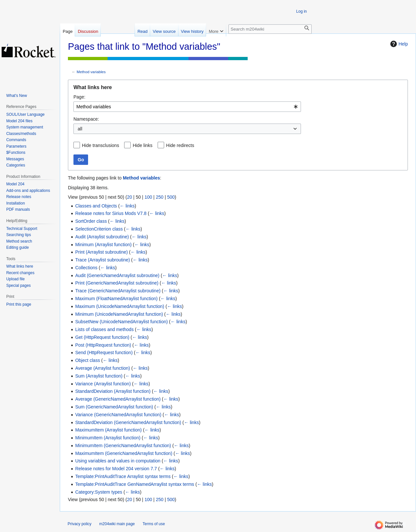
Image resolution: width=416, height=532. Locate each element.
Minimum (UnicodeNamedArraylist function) (119, 314)
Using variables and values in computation (118, 461)
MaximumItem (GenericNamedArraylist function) (124, 453)
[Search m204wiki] (270, 29)
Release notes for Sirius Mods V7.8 (111, 213)
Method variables (91, 72)
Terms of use (154, 524)
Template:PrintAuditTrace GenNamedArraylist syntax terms (135, 484)
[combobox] (187, 107)
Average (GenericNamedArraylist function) (118, 399)
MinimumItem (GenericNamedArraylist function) (123, 446)
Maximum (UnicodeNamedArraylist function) (120, 306)
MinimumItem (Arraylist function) (108, 438)
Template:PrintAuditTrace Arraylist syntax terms (123, 476)
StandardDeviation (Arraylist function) (113, 391)
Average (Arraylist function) (103, 368)
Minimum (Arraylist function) (103, 245)
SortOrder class (91, 221)
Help (398, 44)
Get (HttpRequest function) (102, 337)
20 (130, 197)
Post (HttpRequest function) (103, 345)
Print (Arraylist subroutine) (101, 252)
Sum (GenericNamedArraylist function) (114, 407)
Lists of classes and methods (104, 329)
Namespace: (86, 119)
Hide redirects (180, 145)
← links (127, 206)
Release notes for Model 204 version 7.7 (116, 469)
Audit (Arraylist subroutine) (102, 237)
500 (171, 197)
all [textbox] (80, 129)
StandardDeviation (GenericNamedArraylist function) (128, 422)
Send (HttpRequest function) (104, 352)
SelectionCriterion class (99, 229)
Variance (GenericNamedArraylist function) (118, 415)
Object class (87, 360)
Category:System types (99, 492)
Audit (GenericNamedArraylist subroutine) (117, 275)
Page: (79, 97)
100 (148, 197)
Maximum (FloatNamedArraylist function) (116, 299)
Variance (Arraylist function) (103, 384)
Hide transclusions (100, 145)
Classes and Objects (96, 206)
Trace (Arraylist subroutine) (102, 260)
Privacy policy (79, 524)
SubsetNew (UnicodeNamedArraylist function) (121, 322)
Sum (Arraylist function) (99, 376)
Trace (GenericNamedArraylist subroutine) (118, 291)
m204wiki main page (117, 524)
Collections (86, 268)
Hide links (143, 145)
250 (159, 197)
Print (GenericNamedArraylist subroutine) (117, 283)
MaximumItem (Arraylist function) (108, 430)
